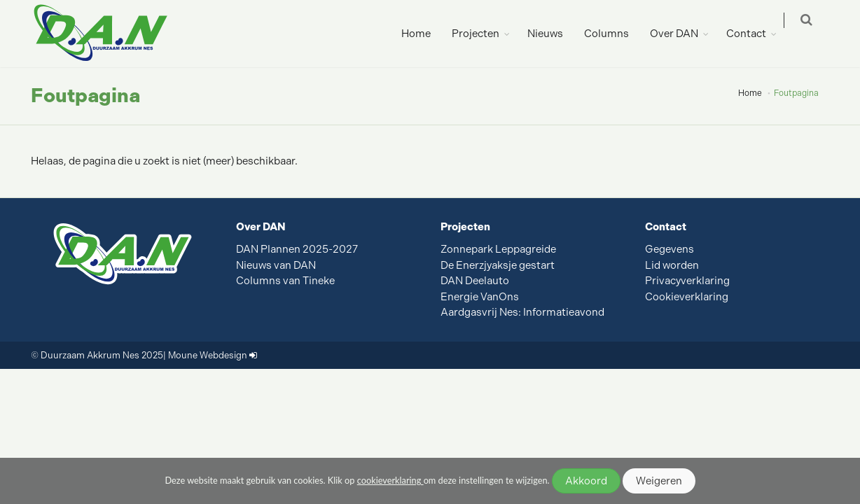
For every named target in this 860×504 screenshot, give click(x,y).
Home (425, 34)
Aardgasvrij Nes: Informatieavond (522, 312)
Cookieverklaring (687, 297)
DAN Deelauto (475, 281)
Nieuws (554, 34)
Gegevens (670, 249)
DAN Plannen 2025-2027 (297, 249)
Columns (616, 34)
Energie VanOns (480, 297)
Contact (755, 34)
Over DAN (683, 34)
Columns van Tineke (285, 281)
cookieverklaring (390, 480)
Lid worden (672, 265)
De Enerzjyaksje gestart (498, 265)
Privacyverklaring (687, 281)
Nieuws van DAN (276, 265)
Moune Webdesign (208, 355)
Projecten (485, 34)
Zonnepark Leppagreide (498, 249)
